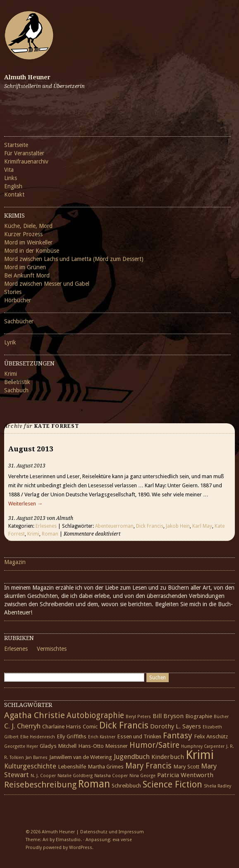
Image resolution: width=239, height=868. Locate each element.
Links (11, 178)
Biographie (199, 716)
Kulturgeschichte (30, 766)
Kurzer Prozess (23, 234)
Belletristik (17, 382)
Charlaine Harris (62, 726)
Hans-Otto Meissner (103, 746)
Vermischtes (52, 649)
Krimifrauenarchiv (26, 161)
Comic (90, 726)
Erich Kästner (102, 737)
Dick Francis (150, 526)
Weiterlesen (25, 504)
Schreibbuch (126, 785)
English (13, 186)
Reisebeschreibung (40, 785)
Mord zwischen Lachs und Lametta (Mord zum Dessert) (74, 259)
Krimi (11, 374)
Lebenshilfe (72, 766)
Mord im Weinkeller (28, 242)
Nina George (142, 776)
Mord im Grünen (25, 267)
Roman (50, 534)
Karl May (202, 526)
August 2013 (31, 449)
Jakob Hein (178, 526)
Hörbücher (18, 300)
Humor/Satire (154, 745)
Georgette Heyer (21, 746)
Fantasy (178, 735)
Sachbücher (19, 321)
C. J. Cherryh (22, 726)
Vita (9, 170)
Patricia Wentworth (185, 775)
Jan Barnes (37, 758)
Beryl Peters (138, 717)
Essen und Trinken (139, 736)
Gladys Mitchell (58, 746)
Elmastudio (68, 840)
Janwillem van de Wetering (81, 757)
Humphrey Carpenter (203, 746)
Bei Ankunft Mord (27, 275)
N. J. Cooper (43, 776)
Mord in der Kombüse (32, 251)
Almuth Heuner (27, 77)
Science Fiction (172, 784)
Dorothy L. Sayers (176, 726)
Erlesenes (46, 526)
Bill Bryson (168, 716)
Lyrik (10, 342)
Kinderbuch (168, 757)
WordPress (81, 848)
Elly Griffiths (72, 736)
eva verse (122, 840)
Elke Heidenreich (38, 737)
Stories (13, 292)
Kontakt (14, 194)
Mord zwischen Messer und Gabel (47, 284)
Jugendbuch (132, 757)
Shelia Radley (217, 786)
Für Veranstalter (24, 153)
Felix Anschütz (211, 736)
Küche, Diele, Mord (28, 226)
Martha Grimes (106, 766)
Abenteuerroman (114, 526)
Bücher (221, 717)
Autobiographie (95, 715)
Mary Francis (148, 766)
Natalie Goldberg (75, 776)
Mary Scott (186, 766)
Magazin (15, 562)
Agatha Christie (35, 715)
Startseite (16, 145)
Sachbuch (16, 390)
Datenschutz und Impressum (112, 832)
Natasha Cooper (111, 776)
